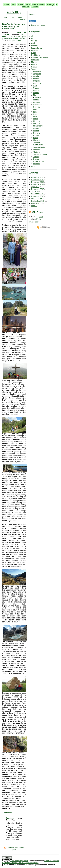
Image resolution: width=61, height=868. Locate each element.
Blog (14, 4)
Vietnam (36, 164)
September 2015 (38, 201)
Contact (35, 7)
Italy (35, 112)
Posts (41, 217)
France (36, 100)
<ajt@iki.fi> (24, 861)
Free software (38, 4)
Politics (34, 64)
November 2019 (38, 180)
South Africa (38, 145)
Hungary (36, 107)
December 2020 (38, 177)
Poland (36, 131)
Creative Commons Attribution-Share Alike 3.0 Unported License (30, 862)
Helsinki (38, 97)
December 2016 (38, 189)
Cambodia (37, 83)
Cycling (34, 43)
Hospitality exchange (39, 57)
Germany (37, 102)
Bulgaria (36, 81)
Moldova (36, 124)
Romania (37, 133)
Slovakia (36, 140)
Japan (36, 114)
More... (34, 206)
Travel (20, 4)
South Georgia (39, 147)
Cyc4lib (34, 41)
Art (32, 38)
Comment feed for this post (14, 849)
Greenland (37, 105)
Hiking (34, 53)
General (34, 50)
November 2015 (38, 196)
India (35, 109)
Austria (36, 76)
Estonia (36, 93)
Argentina (37, 74)
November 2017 (38, 184)
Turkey (36, 157)
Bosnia (36, 79)
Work (33, 166)
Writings (50, 4)
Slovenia (37, 143)
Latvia (36, 119)
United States (38, 161)
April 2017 (35, 187)
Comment (10, 818)
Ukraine (36, 159)
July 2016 (35, 192)
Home (7, 4)
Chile (35, 86)
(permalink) (16, 41)
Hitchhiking (36, 55)
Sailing (34, 67)
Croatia (36, 88)
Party (28, 4)
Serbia (36, 138)
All (32, 36)
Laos (35, 116)
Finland (36, 95)
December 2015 (38, 194)
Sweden (36, 150)
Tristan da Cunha (40, 154)
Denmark (37, 90)
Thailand (37, 152)
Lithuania (37, 121)
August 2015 (36, 203)
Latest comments (38, 25)
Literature (35, 60)
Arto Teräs (14, 861)
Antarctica (37, 71)
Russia (36, 135)
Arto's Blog (14, 12)
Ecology (34, 46)
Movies (34, 62)
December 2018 (38, 182)
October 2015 (37, 199)
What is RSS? (34, 222)
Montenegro (38, 126)
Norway (36, 128)
